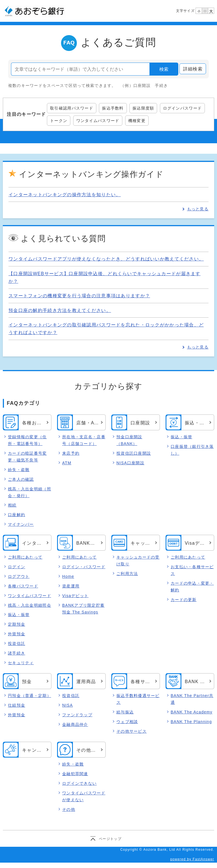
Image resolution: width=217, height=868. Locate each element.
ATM (67, 463)
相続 (12, 505)
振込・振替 (181, 437)
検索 (164, 69)
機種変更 (137, 121)
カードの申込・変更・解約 (192, 587)
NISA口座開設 (130, 463)
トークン (59, 121)
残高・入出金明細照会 (30, 605)
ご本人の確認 (21, 479)
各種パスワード (23, 586)
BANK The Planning (191, 722)
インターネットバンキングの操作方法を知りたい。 (65, 195)
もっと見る (198, 209)
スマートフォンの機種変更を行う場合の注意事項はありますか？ (79, 296)
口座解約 (17, 515)
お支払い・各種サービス (192, 570)
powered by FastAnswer (192, 859)
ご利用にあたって (25, 557)
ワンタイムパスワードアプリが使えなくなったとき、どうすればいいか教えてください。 (106, 259)
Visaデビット (75, 596)
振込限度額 (143, 108)
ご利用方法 (127, 574)
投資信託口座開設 (134, 453)
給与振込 (125, 712)
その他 (69, 809)
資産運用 (71, 586)
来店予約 (71, 453)
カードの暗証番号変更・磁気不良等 (27, 457)
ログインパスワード (183, 108)
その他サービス (132, 731)
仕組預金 (17, 705)
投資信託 (17, 644)
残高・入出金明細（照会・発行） (30, 492)
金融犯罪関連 (75, 774)
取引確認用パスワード (72, 108)
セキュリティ (21, 663)
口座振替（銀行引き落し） (192, 450)
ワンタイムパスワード (98, 121)
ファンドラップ (77, 715)
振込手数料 (113, 108)
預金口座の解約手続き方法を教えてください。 (60, 310)
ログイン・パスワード (84, 567)
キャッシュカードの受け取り (138, 561)
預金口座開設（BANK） (129, 440)
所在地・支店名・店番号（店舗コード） (84, 440)
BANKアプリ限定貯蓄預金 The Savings (83, 609)
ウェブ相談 (127, 722)
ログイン (17, 567)
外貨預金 (17, 634)
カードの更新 (184, 600)
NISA (68, 705)
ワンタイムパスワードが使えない (84, 796)
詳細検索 (193, 69)
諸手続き (17, 653)
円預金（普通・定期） (30, 696)
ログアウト (19, 576)
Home (68, 576)
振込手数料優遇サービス (138, 699)
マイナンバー (21, 524)
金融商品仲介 (75, 724)
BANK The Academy (192, 712)
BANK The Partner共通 (192, 699)
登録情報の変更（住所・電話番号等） (27, 440)
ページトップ (110, 839)
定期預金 (17, 625)
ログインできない (79, 783)
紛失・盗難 (19, 470)
